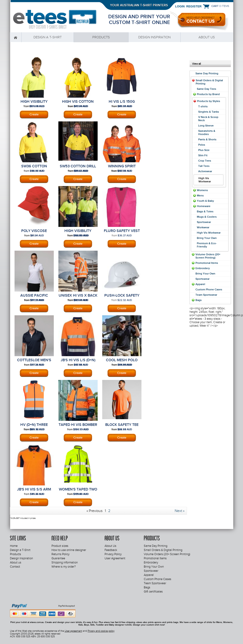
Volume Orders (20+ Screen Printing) (208, 256)
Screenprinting (34, 114)
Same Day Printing (207, 73)
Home (16, 37)
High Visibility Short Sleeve (34, 104)
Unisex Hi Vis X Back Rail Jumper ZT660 (78, 298)
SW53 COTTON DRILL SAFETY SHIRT (78, 168)
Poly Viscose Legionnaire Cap (34, 233)
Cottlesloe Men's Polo (34, 362)
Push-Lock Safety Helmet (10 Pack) (122, 298)
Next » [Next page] (180, 511)
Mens (200, 196)
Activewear (205, 171)
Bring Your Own (207, 238)
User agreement (73, 631)
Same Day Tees (207, 89)
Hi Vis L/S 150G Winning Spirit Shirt (122, 104)
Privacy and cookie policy (101, 631)
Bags (199, 300)
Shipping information (65, 563)
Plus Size (204, 150)
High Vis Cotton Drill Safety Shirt (78, 104)
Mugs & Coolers (207, 217)
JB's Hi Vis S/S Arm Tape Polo (34, 491)
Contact (15, 567)
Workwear (203, 227)
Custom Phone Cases (209, 289)
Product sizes (60, 546)
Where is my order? (64, 567)
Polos (202, 145)
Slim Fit (203, 155)
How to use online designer (69, 550)
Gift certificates (153, 592)
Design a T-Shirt (48, 37)
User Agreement (115, 558)
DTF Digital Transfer (122, 244)
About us (207, 37)
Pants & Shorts (207, 139)
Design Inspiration (154, 37)
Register (194, 6)
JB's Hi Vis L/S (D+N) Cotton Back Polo (78, 362)
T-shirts (203, 106)
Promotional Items (207, 263)
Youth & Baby (205, 201)
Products (101, 37)
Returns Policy (60, 554)
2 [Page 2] (109, 511)
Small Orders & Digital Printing (163, 550)
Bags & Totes (205, 211)
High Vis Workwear (209, 233)
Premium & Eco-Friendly (207, 245)
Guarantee (58, 558)
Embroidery (34, 244)
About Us (110, 546)
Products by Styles (209, 101)
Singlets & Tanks (209, 112)
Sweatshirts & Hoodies (207, 132)
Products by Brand (208, 94)
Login (180, 6)
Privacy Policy (113, 554)
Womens (202, 190)
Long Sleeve (206, 126)
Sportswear (204, 222)
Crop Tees (205, 161)
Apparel (200, 284)
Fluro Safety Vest (122, 231)
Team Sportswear (206, 295)
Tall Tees (204, 166)
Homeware (204, 206)
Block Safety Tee (122, 425)
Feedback (111, 550)
